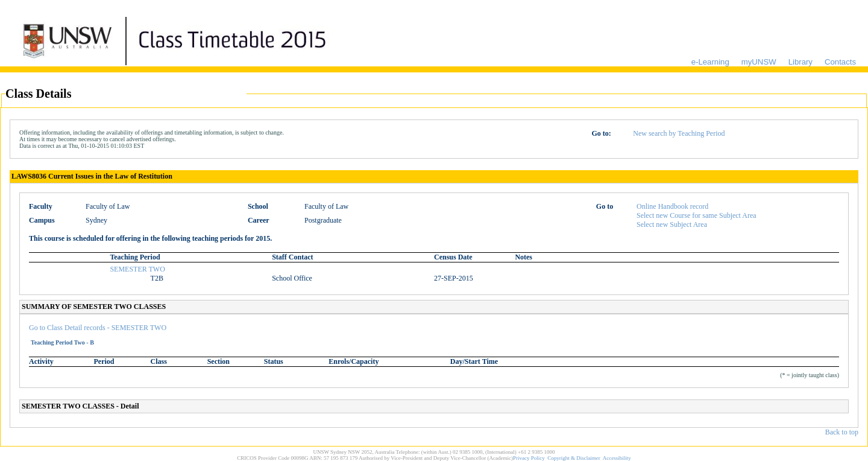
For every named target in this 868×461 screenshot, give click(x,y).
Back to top (842, 432)
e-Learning (710, 62)
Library (800, 62)
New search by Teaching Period (679, 133)
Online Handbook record (672, 206)
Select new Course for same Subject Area (697, 215)
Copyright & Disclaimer (574, 458)
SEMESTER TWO (137, 269)
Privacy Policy (529, 458)
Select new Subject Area (672, 224)
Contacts (840, 62)
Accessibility (617, 458)
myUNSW (759, 62)
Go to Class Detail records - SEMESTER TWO (98, 328)
